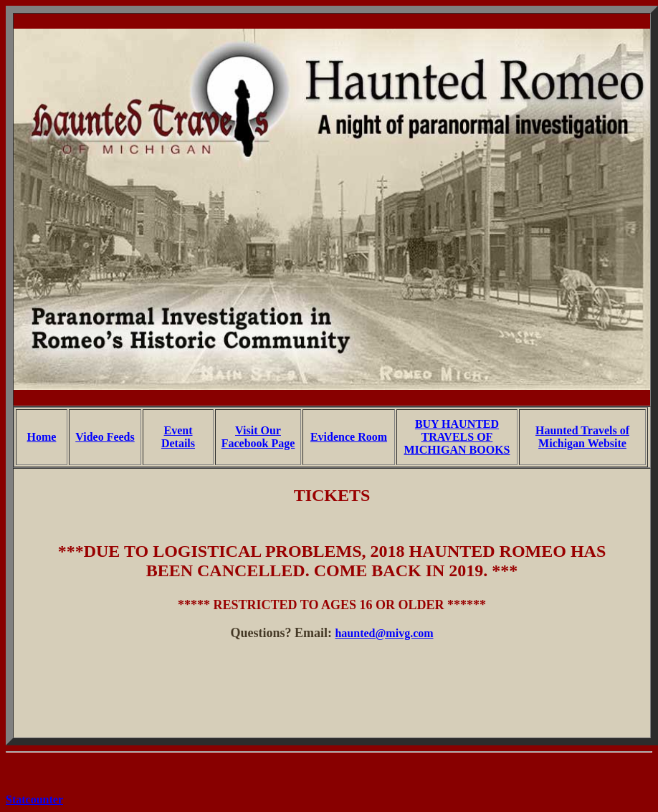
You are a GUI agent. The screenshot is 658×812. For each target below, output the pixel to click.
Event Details (178, 437)
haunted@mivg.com (384, 633)
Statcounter (34, 799)
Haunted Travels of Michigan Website (582, 437)
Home (42, 437)
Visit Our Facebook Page (258, 437)
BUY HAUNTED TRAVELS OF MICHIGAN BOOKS (457, 437)
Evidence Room (349, 437)
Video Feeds (105, 437)
